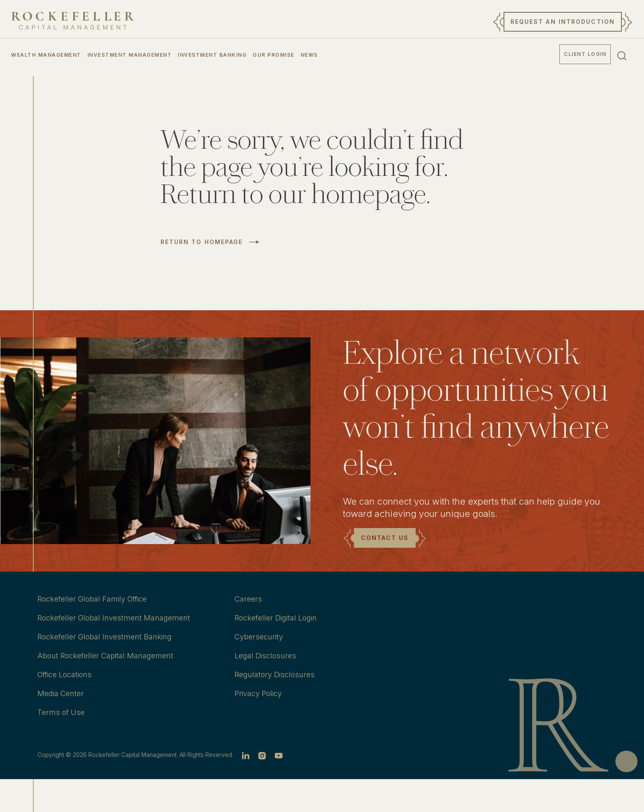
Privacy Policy (258, 693)
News (309, 55)
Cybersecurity (259, 637)
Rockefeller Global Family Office (92, 599)
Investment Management (130, 55)
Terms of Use (61, 712)
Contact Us (385, 538)
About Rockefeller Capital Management (105, 656)
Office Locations (64, 675)
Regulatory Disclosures (275, 675)
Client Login (585, 54)
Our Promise (274, 55)
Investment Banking (212, 55)
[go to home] (73, 21)
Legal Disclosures (265, 656)
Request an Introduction (563, 22)
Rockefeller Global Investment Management (114, 618)
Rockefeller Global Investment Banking (105, 637)
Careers (248, 599)
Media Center (61, 693)
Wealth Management (46, 55)
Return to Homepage (202, 242)
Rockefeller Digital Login (276, 618)
